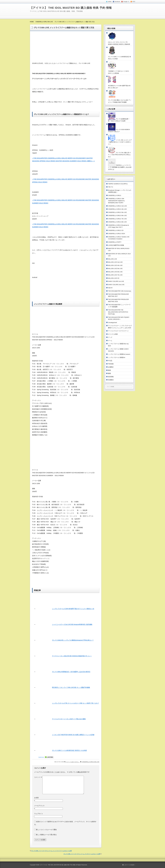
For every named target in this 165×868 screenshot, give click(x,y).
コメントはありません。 (73, 762)
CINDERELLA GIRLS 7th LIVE (117, 219)
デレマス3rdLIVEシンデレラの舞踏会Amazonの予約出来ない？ (73, 640)
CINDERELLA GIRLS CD (116, 230)
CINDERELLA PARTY (115, 242)
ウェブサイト (39, 814)
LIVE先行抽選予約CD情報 (116, 245)
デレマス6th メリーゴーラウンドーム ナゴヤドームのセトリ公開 (82, 854)
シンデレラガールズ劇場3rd (117, 357)
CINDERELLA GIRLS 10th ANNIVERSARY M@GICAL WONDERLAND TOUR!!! (116, 201)
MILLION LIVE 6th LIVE (115, 272)
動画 (109, 370)
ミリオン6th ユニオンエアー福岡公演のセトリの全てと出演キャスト (120, 142)
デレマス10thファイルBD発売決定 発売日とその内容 (69, 750)
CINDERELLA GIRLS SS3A (116, 234)
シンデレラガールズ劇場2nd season (119, 354)
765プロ (111, 187)
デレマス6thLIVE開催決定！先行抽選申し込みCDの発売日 (71, 672)
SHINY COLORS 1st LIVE (116, 281)
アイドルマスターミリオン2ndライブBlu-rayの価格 (69, 719)
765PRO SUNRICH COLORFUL (118, 184)
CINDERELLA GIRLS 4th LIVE (117, 209)
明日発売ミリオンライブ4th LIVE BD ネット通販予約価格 (71, 687)
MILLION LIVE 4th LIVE (115, 265)
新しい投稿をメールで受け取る (46, 835)
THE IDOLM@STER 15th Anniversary (120, 291)
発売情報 (111, 377)
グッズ (110, 337)
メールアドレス (39, 806)
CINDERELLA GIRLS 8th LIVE (117, 222)
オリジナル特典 (113, 334)
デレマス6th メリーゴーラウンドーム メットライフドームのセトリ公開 (51, 851)
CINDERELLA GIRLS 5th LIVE (117, 212)
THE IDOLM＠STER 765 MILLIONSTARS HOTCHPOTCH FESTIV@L (118, 312)
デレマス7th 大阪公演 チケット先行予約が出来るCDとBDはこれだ (120, 155)
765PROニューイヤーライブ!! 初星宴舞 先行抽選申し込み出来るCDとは (120, 167)
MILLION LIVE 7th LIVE (115, 275)
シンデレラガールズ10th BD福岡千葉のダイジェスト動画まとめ (73, 609)
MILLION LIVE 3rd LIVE (115, 262)
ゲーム (110, 341)
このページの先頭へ (129, 865)
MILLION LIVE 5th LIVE (115, 269)
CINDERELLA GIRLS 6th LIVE (91, 762)
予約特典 (111, 364)
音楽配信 (111, 380)
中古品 (110, 361)
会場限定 (111, 367)
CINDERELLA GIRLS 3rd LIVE (117, 206)
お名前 (36, 798)
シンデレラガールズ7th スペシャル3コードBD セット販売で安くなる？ (76, 703)
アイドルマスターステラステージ (118, 331)
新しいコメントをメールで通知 (46, 830)
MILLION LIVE (112, 259)
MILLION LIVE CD (114, 278)
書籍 (109, 373)
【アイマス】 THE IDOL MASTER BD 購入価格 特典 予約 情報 (71, 8)
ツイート (41, 757)
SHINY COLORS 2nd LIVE (116, 285)
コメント (38, 777)
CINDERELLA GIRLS (115, 195)
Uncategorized (112, 322)
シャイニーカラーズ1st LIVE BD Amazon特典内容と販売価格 (72, 624)
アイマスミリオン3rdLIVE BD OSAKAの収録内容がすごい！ (72, 656)
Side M (110, 288)
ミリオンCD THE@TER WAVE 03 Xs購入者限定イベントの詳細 (73, 735)
